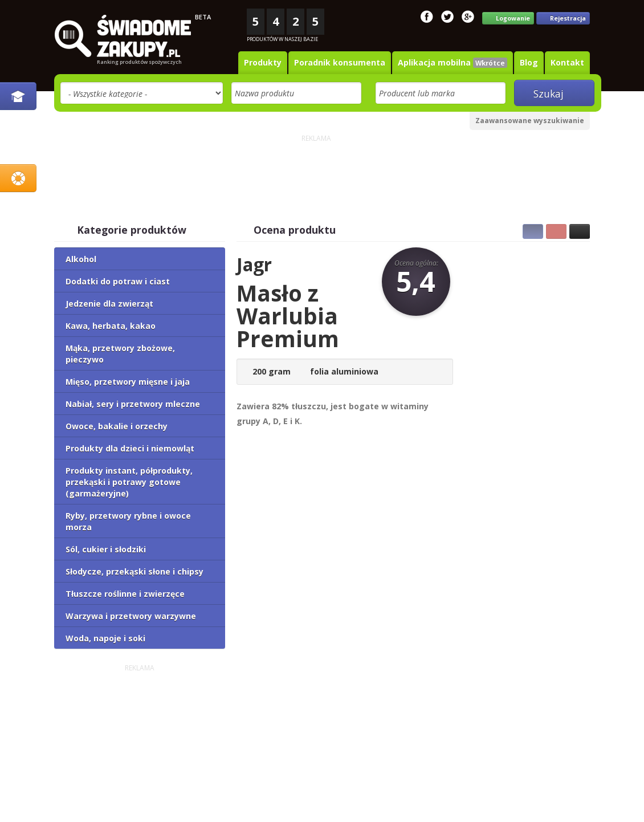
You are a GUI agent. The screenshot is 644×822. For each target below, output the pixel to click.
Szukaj (554, 93)
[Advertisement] (316, 171)
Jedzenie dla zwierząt (109, 304)
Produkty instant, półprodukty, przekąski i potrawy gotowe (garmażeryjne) (129, 482)
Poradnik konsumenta (340, 62)
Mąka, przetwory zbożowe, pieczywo (120, 354)
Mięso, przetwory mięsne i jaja (128, 382)
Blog (529, 62)
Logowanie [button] (508, 19)
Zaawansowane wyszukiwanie (530, 121)
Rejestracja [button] (563, 19)
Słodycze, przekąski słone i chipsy (134, 571)
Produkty (263, 62)
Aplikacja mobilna (453, 62)
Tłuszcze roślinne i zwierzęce (125, 594)
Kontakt (567, 62)
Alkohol (81, 259)
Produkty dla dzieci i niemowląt (130, 448)
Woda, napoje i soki (105, 638)
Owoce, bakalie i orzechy (117, 426)
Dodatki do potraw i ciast (118, 281)
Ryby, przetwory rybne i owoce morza (128, 521)
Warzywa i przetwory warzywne (131, 616)
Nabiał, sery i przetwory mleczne (133, 404)
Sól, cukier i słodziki (106, 549)
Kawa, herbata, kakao (111, 326)
